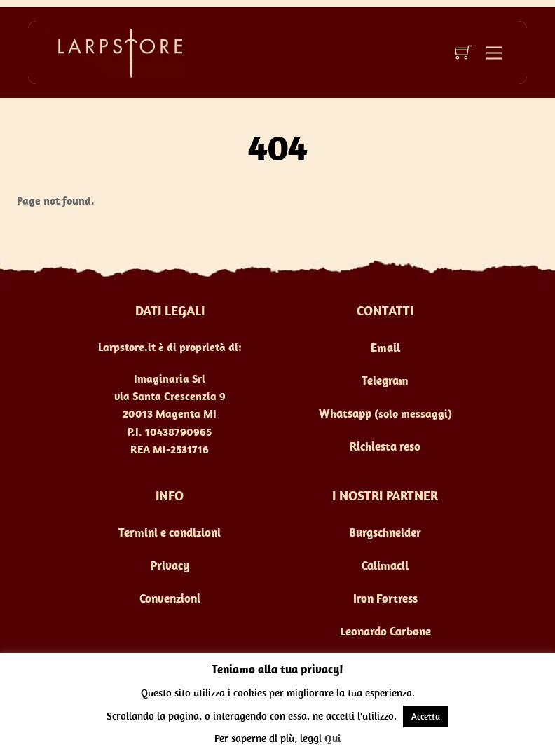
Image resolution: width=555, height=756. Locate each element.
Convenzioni (170, 598)
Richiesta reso (385, 446)
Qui (333, 738)
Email (385, 348)
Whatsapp (345, 413)
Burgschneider (385, 532)
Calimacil (385, 565)
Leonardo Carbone (385, 631)
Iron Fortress (385, 598)
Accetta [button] (426, 716)
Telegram (385, 380)
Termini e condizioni (170, 532)
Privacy (170, 565)
